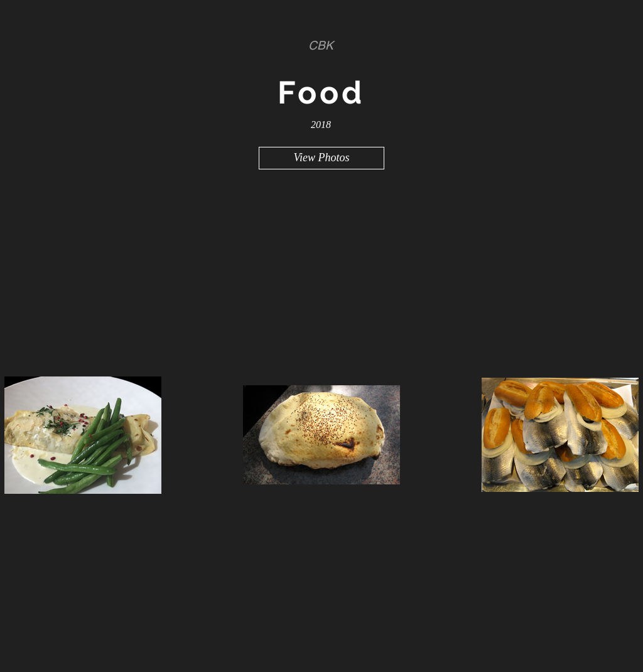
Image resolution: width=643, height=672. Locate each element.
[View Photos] (321, 158)
